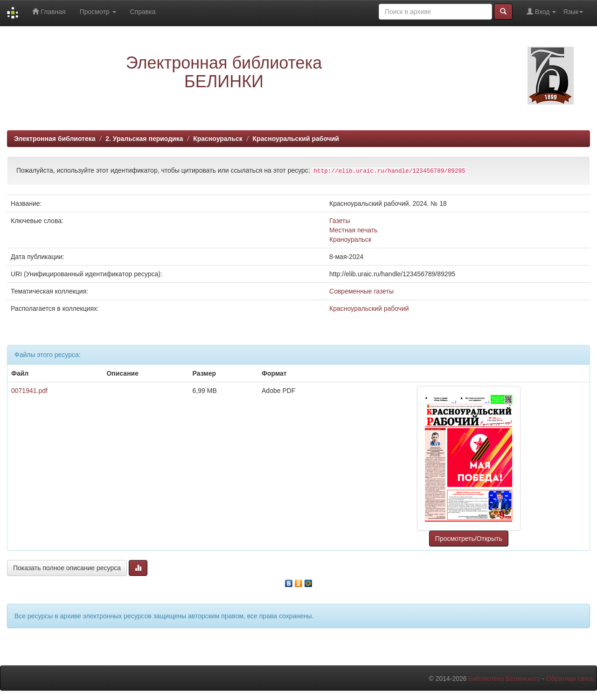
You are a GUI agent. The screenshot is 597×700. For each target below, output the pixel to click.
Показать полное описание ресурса (67, 568)
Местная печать (353, 230)
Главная (49, 11)
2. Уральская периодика (144, 139)
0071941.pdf (29, 391)
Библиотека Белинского (504, 679)
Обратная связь (570, 679)
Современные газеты (361, 291)
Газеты (340, 221)
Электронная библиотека (55, 139)
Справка (143, 12)
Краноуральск (350, 239)
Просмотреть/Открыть (469, 539)
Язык (573, 12)
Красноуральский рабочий (296, 139)
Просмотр (98, 12)
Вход (541, 11)
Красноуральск (218, 139)
